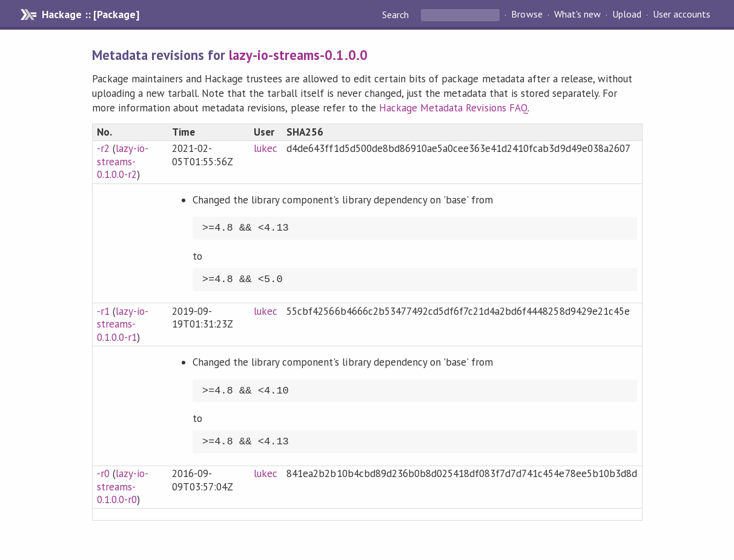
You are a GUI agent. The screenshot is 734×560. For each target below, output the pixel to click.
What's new (577, 15)
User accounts (682, 15)
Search (397, 15)
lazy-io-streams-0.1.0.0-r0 (123, 486)
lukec (266, 148)
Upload (627, 15)
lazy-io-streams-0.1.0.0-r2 (123, 161)
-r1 (103, 311)
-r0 (103, 473)
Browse (527, 15)
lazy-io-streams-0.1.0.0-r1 (123, 324)
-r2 (103, 148)
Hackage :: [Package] (90, 15)
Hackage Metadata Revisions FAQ (453, 108)
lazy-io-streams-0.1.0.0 (298, 55)
